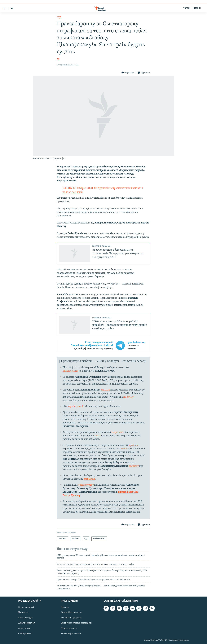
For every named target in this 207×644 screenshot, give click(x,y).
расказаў (134, 466)
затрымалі (117, 432)
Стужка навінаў (26, 607)
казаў (97, 436)
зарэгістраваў (75, 406)
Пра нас (65, 607)
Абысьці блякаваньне (71, 612)
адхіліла (105, 390)
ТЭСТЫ (187, 8)
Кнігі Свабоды (25, 618)
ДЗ (58, 59)
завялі (124, 449)
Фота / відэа (24, 628)
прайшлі (134, 445)
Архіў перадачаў (26, 623)
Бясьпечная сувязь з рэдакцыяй (76, 623)
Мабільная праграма (71, 618)
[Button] (128, 73)
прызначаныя (70, 371)
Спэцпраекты (25, 634)
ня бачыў (128, 397)
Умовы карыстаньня (71, 634)
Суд (59, 18)
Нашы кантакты (69, 628)
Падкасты (23, 612)
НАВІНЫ (197, 8)
